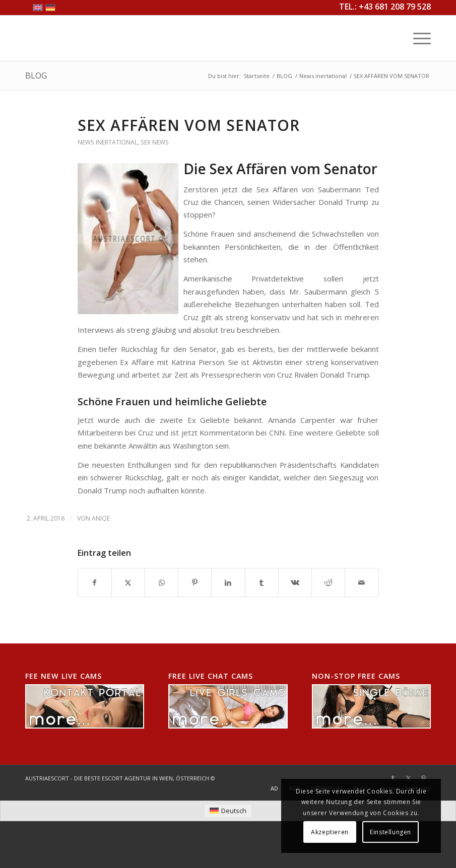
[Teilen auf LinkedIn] (228, 583)
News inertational (108, 142)
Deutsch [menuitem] (234, 811)
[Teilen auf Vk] (295, 583)
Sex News (155, 142)
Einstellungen (390, 832)
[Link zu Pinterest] (423, 778)
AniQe (101, 518)
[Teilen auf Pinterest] (195, 583)
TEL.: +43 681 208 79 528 (385, 7)
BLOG (36, 76)
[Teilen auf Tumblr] (262, 583)
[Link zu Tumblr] (393, 778)
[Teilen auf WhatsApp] (161, 583)
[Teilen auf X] (128, 583)
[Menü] (417, 38)
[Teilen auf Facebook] (95, 583)
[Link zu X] (408, 778)
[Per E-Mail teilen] (362, 583)
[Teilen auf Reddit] (328, 583)
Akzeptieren (330, 832)
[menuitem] (417, 38)
